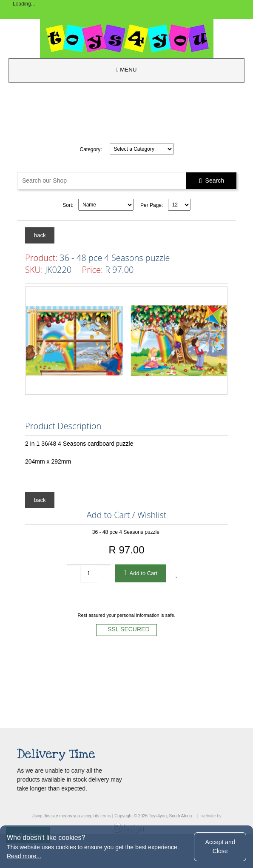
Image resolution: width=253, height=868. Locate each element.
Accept (220, 847)
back (40, 235)
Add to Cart (141, 573)
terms (106, 816)
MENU (127, 70)
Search (211, 180)
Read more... (24, 856)
